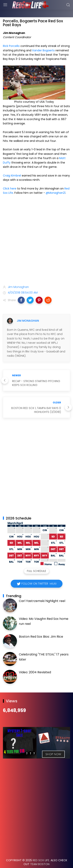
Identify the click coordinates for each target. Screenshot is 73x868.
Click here (10, 179)
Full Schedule (36, 561)
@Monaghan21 (56, 183)
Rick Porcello (11, 36)
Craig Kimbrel (12, 166)
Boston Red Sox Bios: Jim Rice (41, 627)
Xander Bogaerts (43, 41)
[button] (21, 290)
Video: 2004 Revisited (35, 663)
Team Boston (40, 854)
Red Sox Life (41, 851)
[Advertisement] (36, 231)
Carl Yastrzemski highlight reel (42, 591)
